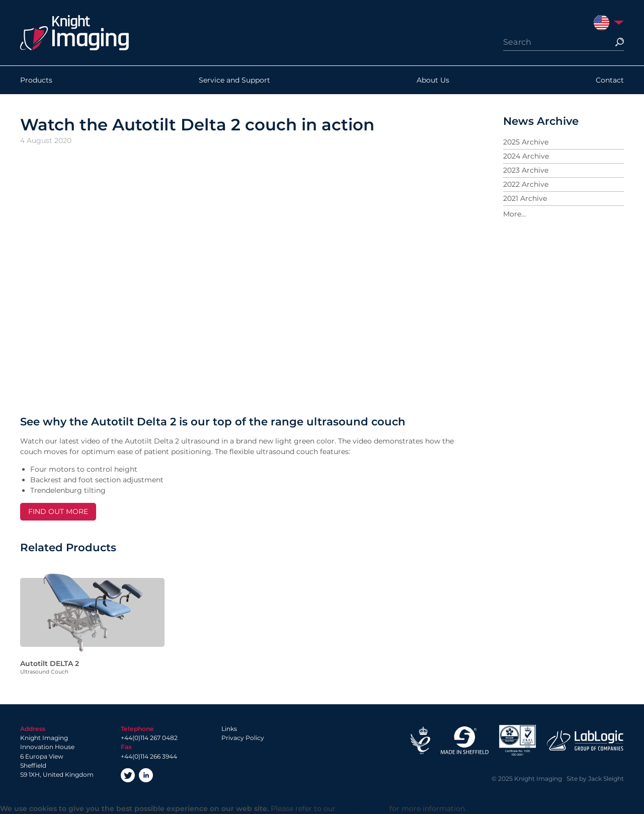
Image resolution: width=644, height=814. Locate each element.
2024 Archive (526, 156)
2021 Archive (525, 198)
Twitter (128, 775)
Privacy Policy (243, 738)
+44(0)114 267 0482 (149, 738)
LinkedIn (146, 775)
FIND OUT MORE (58, 511)
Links (229, 729)
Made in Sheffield (464, 740)
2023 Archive (526, 170)
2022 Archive (526, 184)
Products (36, 80)
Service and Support (234, 80)
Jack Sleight (606, 779)
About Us (433, 80)
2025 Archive (526, 142)
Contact (610, 80)
